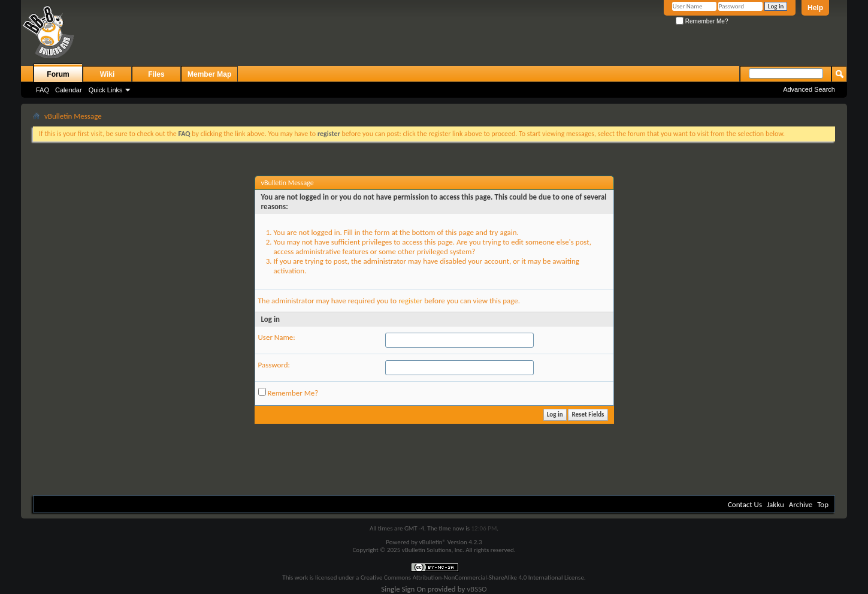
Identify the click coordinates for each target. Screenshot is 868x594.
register (410, 301)
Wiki (108, 74)
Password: (274, 365)
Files (156, 74)
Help (815, 8)
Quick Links (106, 90)
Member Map (209, 74)
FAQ (43, 90)
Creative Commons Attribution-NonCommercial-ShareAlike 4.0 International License (472, 578)
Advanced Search (809, 89)
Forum (58, 74)
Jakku (775, 504)
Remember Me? (702, 21)
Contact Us (745, 504)
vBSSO (477, 589)
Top (823, 504)
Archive (801, 504)
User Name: (277, 337)
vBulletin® (432, 542)
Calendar (69, 90)
